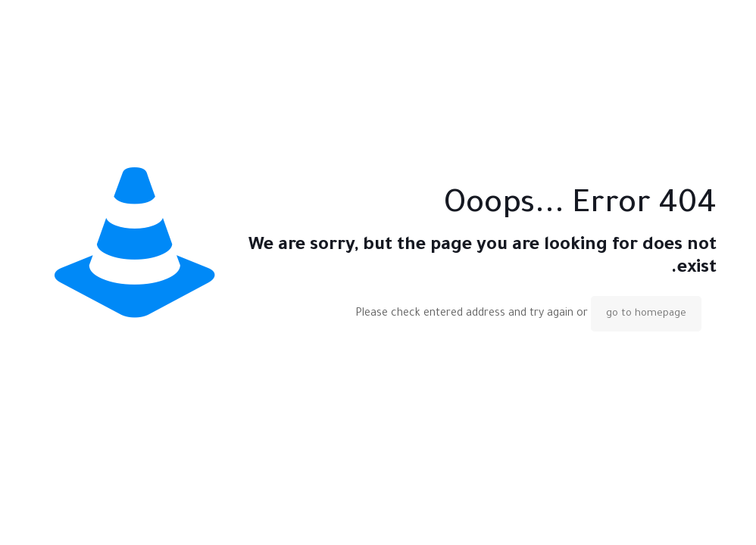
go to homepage (646, 314)
